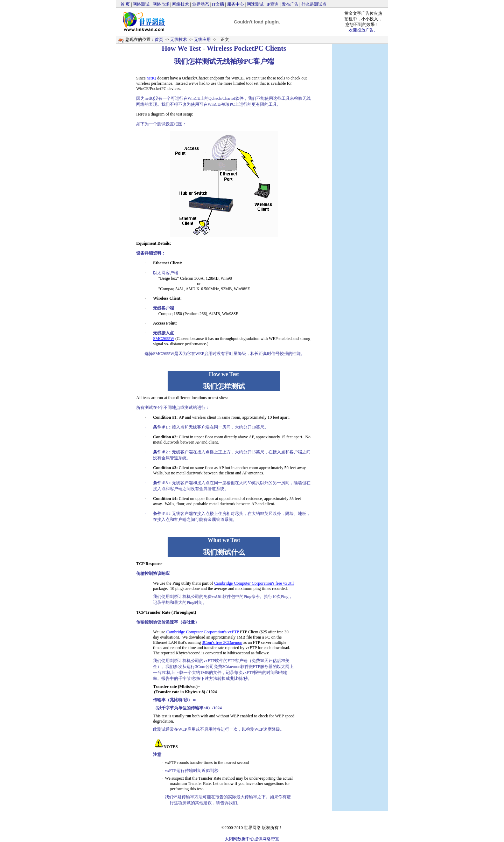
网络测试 (141, 4)
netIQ (151, 78)
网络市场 (161, 4)
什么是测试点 (314, 4)
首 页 (125, 4)
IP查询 (273, 4)
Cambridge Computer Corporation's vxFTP (202, 632)
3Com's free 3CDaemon (222, 642)
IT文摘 (218, 4)
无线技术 (178, 40)
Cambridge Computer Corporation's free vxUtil (254, 583)
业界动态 (201, 4)
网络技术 (181, 4)
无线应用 (202, 40)
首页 (159, 40)
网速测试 (255, 4)
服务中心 (236, 4)
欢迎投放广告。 (363, 30)
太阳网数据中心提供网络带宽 (252, 839)
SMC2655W (164, 339)
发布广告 (290, 4)
